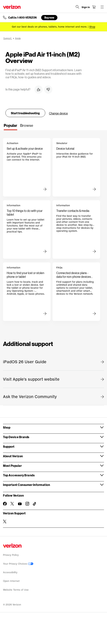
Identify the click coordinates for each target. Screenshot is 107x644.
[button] (39, 90)
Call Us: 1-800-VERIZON (22, 18)
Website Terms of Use (16, 590)
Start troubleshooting (25, 113)
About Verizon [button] (13, 456)
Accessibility (10, 572)
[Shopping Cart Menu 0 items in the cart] (94, 7)
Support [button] (9, 446)
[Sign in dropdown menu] (86, 7)
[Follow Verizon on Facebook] (5, 504)
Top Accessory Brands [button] (19, 475)
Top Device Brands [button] (16, 437)
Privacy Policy (11, 555)
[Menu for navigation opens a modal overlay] (102, 7)
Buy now (49, 18)
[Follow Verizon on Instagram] (27, 504)
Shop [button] (7, 427)
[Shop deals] (92, 27)
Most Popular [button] (12, 466)
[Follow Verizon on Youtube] (20, 504)
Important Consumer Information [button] (26, 485)
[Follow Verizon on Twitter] (12, 504)
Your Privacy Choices (18, 564)
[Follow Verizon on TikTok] (35, 504)
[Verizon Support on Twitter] (5, 521)
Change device (58, 113)
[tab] (10, 127)
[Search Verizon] (77, 7)
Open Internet (11, 581)
